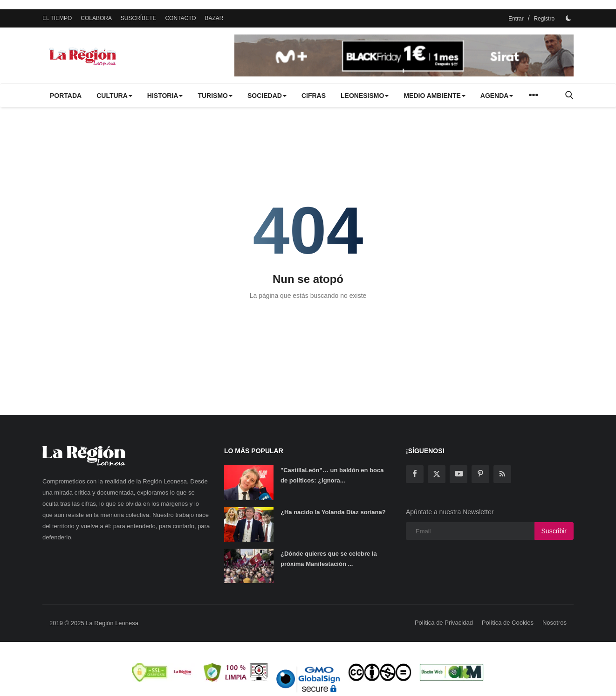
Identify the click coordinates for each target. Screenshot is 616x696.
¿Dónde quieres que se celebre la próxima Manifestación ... (329, 559)
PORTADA (66, 96)
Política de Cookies (508, 623)
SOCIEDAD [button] (267, 96)
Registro (544, 19)
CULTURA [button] (114, 96)
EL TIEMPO (57, 18)
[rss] (502, 474)
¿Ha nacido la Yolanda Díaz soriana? (333, 512)
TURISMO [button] (215, 96)
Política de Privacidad (444, 623)
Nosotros (554, 623)
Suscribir (554, 531)
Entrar (516, 19)
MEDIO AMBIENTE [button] (434, 96)
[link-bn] (404, 55)
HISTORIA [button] (165, 96)
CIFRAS (314, 96)
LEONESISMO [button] (365, 96)
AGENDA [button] (497, 96)
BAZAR (214, 18)
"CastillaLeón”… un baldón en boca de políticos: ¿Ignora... (332, 475)
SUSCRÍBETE (139, 18)
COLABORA (96, 18)
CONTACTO (180, 18)
